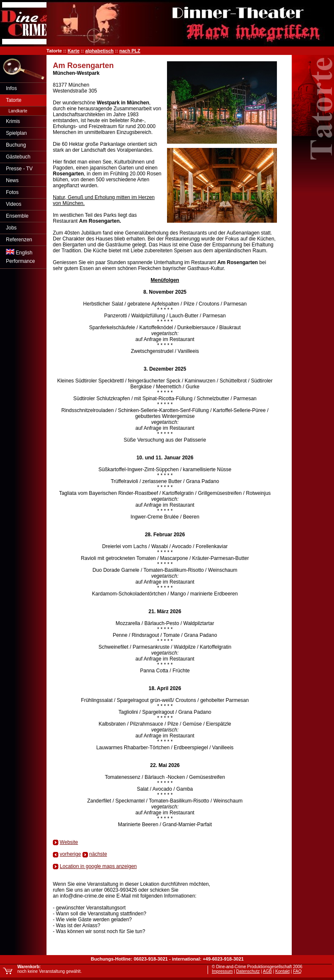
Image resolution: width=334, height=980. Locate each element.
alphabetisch (99, 51)
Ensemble (17, 216)
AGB (267, 971)
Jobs (11, 228)
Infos (11, 88)
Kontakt (282, 971)
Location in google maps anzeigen (98, 866)
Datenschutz (248, 971)
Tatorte (14, 100)
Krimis (13, 121)
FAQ (297, 971)
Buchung (16, 145)
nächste (98, 854)
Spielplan (16, 133)
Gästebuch (18, 157)
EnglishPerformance (21, 257)
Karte (74, 51)
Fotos (12, 192)
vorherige (70, 854)
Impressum (222, 971)
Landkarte (18, 111)
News (12, 180)
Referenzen (19, 240)
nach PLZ (130, 51)
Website (69, 842)
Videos (14, 204)
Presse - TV (19, 169)
